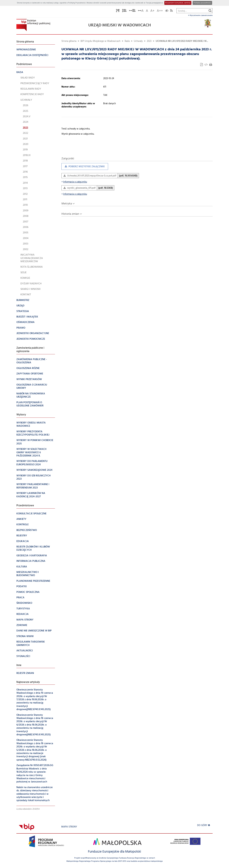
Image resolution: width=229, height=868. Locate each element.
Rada (127, 41)
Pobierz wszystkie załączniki (83, 167)
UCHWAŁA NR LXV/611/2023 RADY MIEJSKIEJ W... (182, 41)
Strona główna (69, 41)
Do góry (204, 825)
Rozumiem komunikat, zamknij (178, 3)
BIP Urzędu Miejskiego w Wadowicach (101, 41)
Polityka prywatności (202, 3)
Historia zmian (70, 214)
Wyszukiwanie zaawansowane (200, 15)
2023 (149, 41)
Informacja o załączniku (74, 182)
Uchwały (138, 41)
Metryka (67, 204)
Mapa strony (69, 827)
